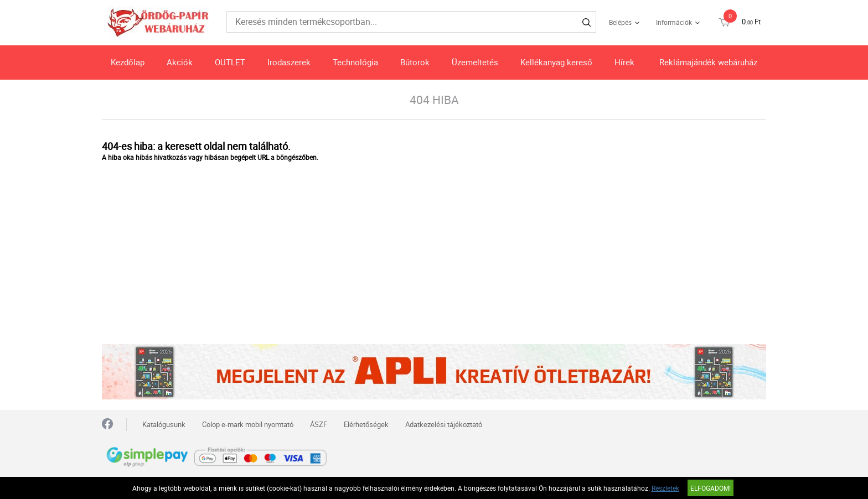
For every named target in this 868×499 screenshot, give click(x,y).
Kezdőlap (128, 62)
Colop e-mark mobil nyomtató (248, 424)
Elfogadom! (711, 488)
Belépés (620, 22)
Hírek (624, 62)
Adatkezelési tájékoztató (444, 424)
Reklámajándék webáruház (708, 62)
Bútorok (415, 62)
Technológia (355, 62)
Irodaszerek (289, 62)
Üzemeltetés (475, 62)
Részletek (665, 488)
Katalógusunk (164, 424)
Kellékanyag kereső (556, 62)
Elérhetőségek (366, 424)
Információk (674, 22)
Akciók (180, 62)
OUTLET (230, 62)
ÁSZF (319, 424)
